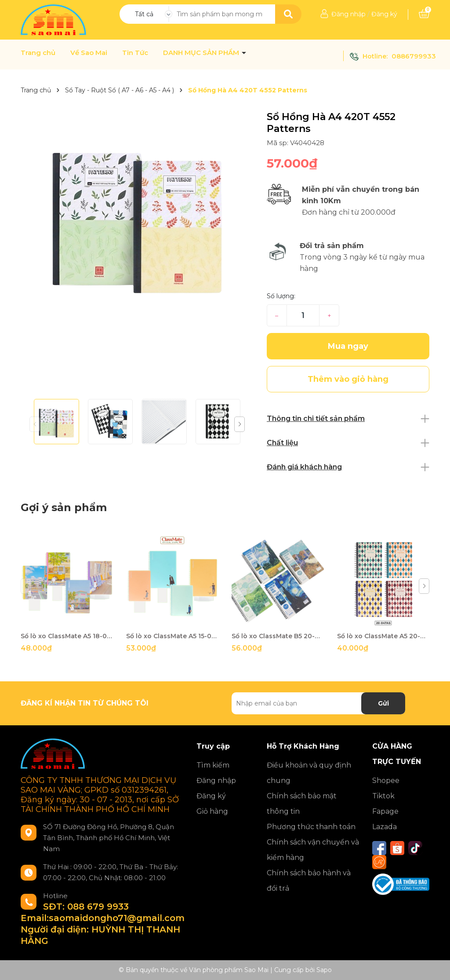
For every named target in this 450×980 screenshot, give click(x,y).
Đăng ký (384, 14)
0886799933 (414, 56)
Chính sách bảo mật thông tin (302, 804)
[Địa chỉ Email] (318, 703)
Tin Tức (135, 53)
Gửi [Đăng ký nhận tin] (383, 703)
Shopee (386, 781)
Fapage (385, 811)
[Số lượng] (303, 315)
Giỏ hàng (212, 811)
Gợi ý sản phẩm (64, 507)
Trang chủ (38, 53)
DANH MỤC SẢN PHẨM (202, 53)
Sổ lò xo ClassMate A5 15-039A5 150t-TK (172, 636)
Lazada (385, 827)
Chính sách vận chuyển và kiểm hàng (313, 850)
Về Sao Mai (89, 53)
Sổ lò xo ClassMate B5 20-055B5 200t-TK (278, 636)
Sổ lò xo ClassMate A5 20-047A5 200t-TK (383, 636)
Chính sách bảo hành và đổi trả (309, 881)
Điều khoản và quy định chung (309, 773)
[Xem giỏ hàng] (424, 14)
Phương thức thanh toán (311, 827)
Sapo (324, 970)
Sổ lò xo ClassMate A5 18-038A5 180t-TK (67, 636)
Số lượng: (281, 296)
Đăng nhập (348, 14)
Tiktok (383, 796)
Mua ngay (348, 346)
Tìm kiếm (213, 765)
